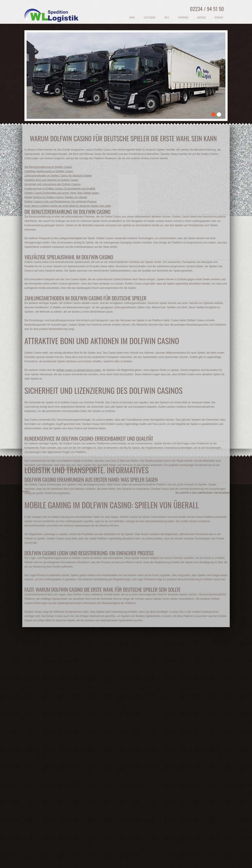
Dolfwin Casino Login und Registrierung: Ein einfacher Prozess (61, 202)
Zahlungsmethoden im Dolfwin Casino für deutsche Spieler (58, 176)
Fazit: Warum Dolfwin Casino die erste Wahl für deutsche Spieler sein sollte (68, 206)
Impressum (205, 493)
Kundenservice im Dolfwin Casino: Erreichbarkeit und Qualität (60, 189)
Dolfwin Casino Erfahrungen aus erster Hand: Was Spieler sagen (62, 193)
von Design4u (222, 493)
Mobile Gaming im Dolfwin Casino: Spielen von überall (56, 197)
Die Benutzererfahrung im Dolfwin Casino (48, 167)
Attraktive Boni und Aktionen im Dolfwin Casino (51, 180)
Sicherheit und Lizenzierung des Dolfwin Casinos (53, 184)
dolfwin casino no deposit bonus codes (79, 370)
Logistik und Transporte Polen (53, 18)
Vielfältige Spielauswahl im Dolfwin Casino (49, 171)
